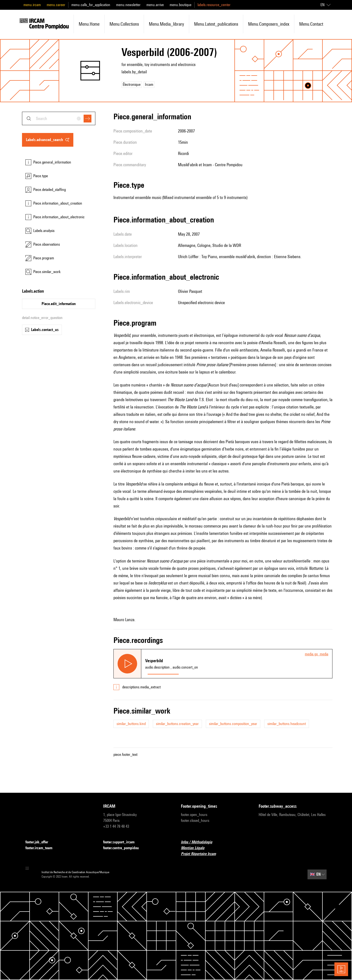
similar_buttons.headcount (287, 724)
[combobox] (59, 118)
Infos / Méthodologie (199, 842)
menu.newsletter (128, 5)
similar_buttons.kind (131, 724)
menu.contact (311, 24)
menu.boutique (181, 5)
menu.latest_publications (216, 24)
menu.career (56, 5)
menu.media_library (166, 24)
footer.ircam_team (42, 848)
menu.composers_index (269, 24)
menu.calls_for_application (91, 5)
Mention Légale (196, 848)
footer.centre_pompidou (124, 848)
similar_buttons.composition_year (233, 724)
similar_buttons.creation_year (177, 724)
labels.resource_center (214, 5)
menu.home (89, 24)
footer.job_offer (40, 842)
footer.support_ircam (122, 842)
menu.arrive (155, 5)
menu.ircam (32, 5)
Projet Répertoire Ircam (201, 854)
